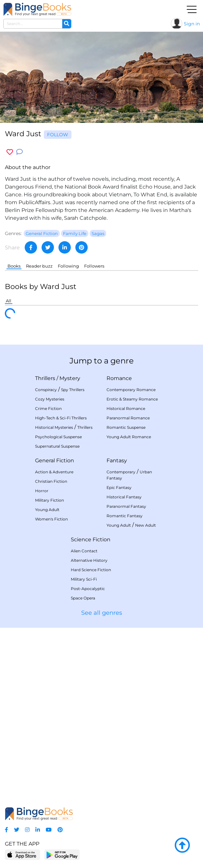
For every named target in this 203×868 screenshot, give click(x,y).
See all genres (102, 613)
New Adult (146, 525)
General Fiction (55, 460)
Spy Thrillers (73, 390)
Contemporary (121, 472)
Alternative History (89, 560)
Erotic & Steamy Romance (132, 399)
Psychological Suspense (58, 437)
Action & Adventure (54, 472)
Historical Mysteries (54, 427)
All (9, 301)
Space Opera (83, 598)
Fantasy (117, 460)
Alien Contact (84, 551)
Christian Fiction (51, 481)
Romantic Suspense (126, 427)
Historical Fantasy (124, 497)
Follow (58, 135)
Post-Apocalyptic (88, 589)
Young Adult (47, 510)
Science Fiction (91, 539)
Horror (42, 491)
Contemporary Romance (131, 390)
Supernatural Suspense (57, 446)
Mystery (70, 378)
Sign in (192, 24)
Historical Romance (126, 408)
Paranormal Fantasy (126, 506)
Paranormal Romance (128, 418)
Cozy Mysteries (50, 399)
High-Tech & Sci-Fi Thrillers (61, 418)
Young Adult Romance (129, 437)
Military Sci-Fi (84, 579)
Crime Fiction (48, 408)
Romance (119, 378)
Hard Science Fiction (91, 570)
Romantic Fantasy (125, 516)
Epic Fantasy (119, 487)
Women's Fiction (51, 519)
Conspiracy (46, 390)
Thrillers (45, 378)
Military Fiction (50, 500)
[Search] (67, 24)
